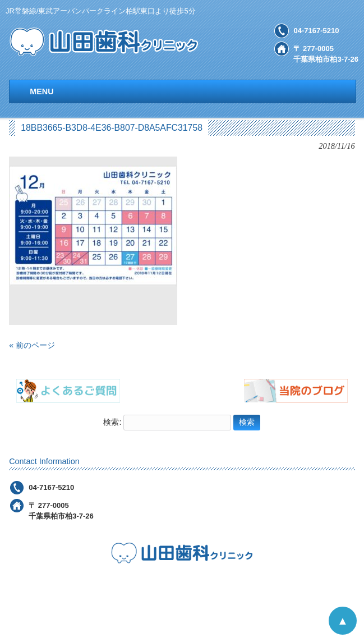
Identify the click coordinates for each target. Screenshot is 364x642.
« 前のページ (32, 345)
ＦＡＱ (126, 606)
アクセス (255, 587)
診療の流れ (158, 587)
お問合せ (347, 587)
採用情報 (301, 587)
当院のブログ (238, 606)
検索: (112, 422)
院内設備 (208, 587)
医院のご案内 (38, 587)
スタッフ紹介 (177, 606)
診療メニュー (99, 587)
